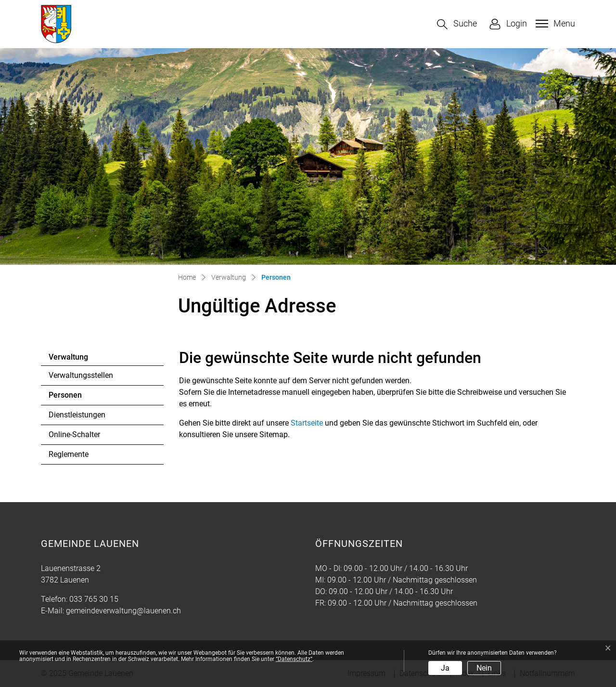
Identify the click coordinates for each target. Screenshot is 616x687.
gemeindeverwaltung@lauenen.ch (123, 611)
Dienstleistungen (77, 415)
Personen (75, 398)
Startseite (307, 423)
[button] (457, 24)
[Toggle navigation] (554, 24)
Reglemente (69, 454)
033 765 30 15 (94, 599)
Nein (484, 668)
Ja (445, 668)
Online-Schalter (74, 434)
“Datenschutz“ (294, 659)
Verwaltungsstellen (81, 375)
